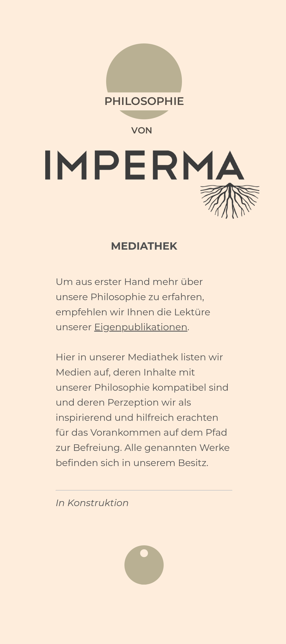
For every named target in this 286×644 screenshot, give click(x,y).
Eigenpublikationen (141, 327)
